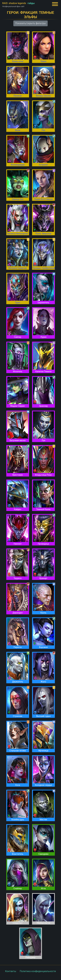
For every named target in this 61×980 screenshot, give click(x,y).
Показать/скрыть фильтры (31, 23)
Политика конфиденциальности (38, 971)
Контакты (11, 971)
